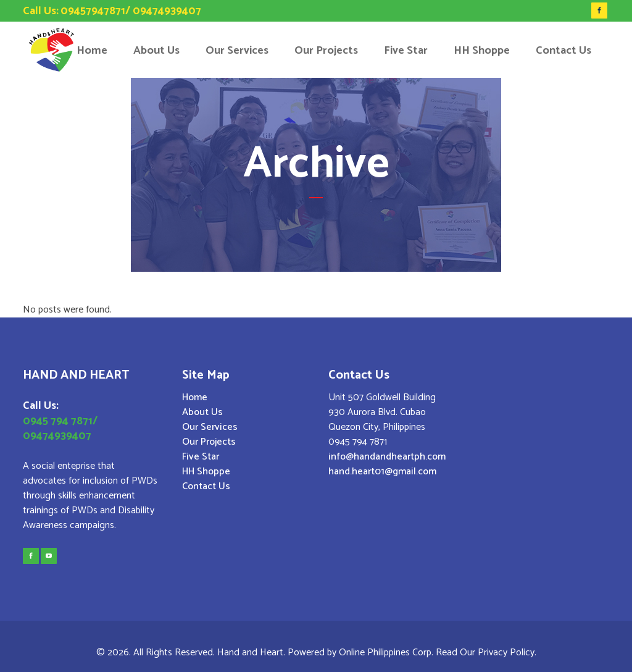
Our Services (210, 427)
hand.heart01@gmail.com (382, 472)
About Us (202, 413)
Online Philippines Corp (385, 653)
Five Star (201, 457)
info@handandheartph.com (387, 457)
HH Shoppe (206, 472)
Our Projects (209, 442)
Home (195, 398)
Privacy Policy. (507, 653)
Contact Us (206, 487)
